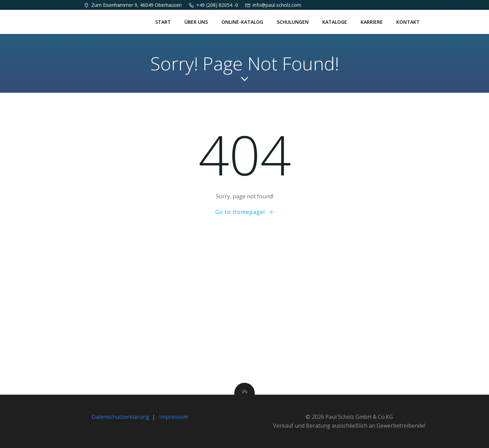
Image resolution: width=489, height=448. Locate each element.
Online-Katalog (242, 22)
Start (163, 22)
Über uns (196, 22)
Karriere (372, 22)
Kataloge (335, 22)
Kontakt (408, 22)
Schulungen (293, 22)
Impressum (174, 417)
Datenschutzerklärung (121, 417)
